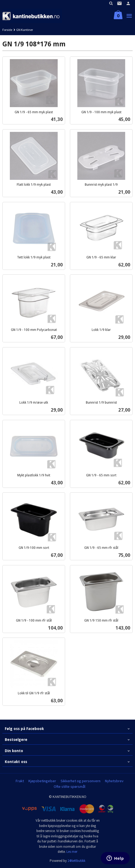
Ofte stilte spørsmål (69, 786)
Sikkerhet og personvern (81, 781)
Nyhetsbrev (114, 781)
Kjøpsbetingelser (42, 781)
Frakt (20, 781)
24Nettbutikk (76, 861)
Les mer (72, 852)
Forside (7, 30)
